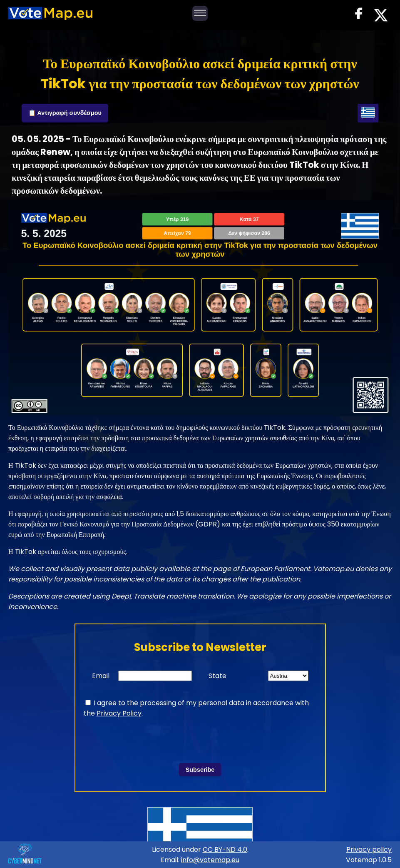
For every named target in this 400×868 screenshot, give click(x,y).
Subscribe (200, 770)
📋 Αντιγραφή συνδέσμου (65, 113)
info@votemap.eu (210, 860)
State (217, 676)
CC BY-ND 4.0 (225, 849)
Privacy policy (369, 849)
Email (101, 676)
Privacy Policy (119, 713)
